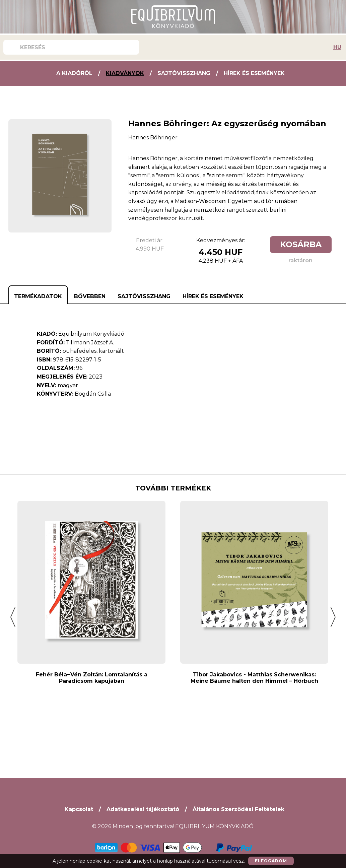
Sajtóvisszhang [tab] (144, 296)
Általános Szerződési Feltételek (238, 809)
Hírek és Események (254, 73)
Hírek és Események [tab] (213, 296)
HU (337, 47)
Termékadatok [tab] (38, 296)
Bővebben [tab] (90, 296)
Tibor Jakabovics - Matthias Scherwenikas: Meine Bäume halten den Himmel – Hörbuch (254, 678)
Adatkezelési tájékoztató (143, 809)
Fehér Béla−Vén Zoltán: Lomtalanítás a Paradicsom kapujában (92, 678)
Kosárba (301, 244)
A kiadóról (74, 73)
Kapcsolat (79, 809)
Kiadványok (125, 73)
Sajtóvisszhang (184, 73)
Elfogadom (271, 861)
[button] (13, 617)
